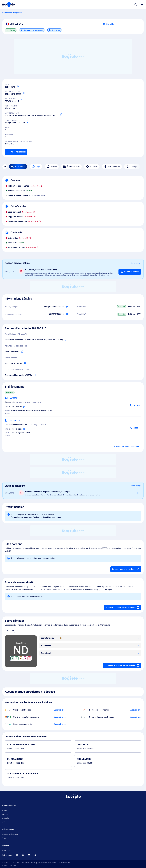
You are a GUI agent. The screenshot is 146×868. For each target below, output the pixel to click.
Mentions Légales (65, 863)
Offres (5, 811)
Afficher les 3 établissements (127, 447)
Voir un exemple (136, 263)
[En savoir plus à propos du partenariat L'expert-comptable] (60, 724)
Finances (92, 167)
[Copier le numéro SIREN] (18, 86)
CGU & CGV (15, 863)
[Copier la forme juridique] (28, 122)
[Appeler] (135, 405)
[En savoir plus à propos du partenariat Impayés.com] (135, 710)
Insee (7, 144)
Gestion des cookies (29, 863)
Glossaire (6, 838)
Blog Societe (7, 850)
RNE (12, 144)
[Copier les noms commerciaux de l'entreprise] (67, 314)
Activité (52, 167)
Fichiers (5, 814)
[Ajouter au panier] (130, 272)
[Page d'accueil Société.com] (8, 4)
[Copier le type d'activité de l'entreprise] (25, 363)
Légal (36, 167)
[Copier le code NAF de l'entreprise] (66, 340)
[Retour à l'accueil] (73, 797)
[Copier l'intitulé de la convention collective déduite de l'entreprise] (35, 375)
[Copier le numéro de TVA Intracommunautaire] (22, 100)
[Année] (10, 631)
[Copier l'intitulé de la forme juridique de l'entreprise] (67, 307)
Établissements (71, 167)
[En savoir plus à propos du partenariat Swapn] (60, 710)
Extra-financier (112, 167)
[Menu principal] (142, 4)
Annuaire (6, 818)
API (4, 822)
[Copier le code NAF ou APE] (61, 115)
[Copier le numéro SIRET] (24, 93)
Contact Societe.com (10, 834)
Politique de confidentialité (47, 863)
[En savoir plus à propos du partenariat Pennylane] (135, 717)
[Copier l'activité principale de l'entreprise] (22, 352)
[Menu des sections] (5, 167)
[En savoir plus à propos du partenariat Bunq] (60, 717)
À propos (5, 863)
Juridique (132, 167)
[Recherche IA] (18, 167)
